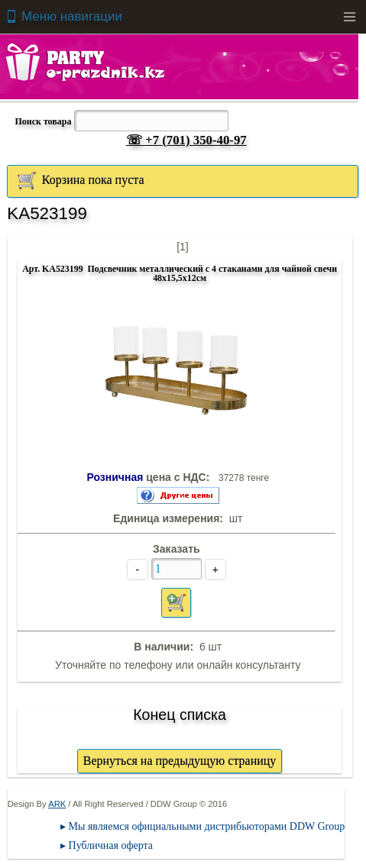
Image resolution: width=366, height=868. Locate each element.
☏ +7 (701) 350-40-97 (186, 140)
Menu (349, 17)
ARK (57, 804)
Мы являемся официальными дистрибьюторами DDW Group (207, 826)
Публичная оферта (111, 845)
